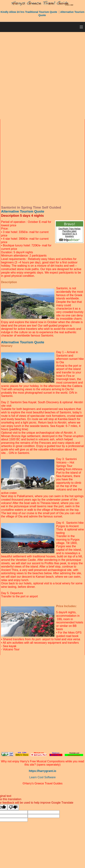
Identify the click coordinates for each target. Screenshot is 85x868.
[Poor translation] (13, 807)
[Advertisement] (42, 76)
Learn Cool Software (42, 777)
